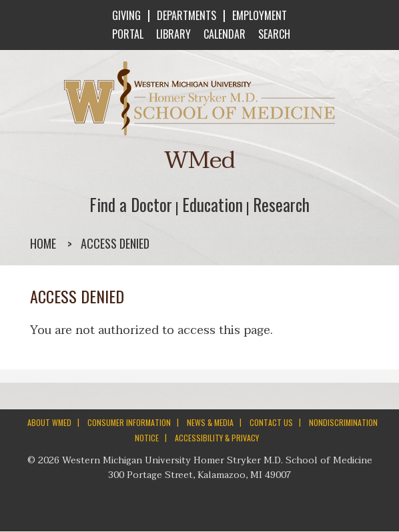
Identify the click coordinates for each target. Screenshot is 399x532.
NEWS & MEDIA (210, 422)
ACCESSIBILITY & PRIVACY (217, 438)
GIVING (126, 15)
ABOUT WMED (49, 422)
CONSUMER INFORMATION (129, 422)
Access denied (115, 243)
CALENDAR (223, 34)
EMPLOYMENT (260, 15)
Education (213, 204)
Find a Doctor (131, 204)
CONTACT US (271, 422)
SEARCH (273, 34)
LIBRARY (172, 34)
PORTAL (126, 34)
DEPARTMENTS (186, 15)
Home (43, 243)
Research (281, 204)
